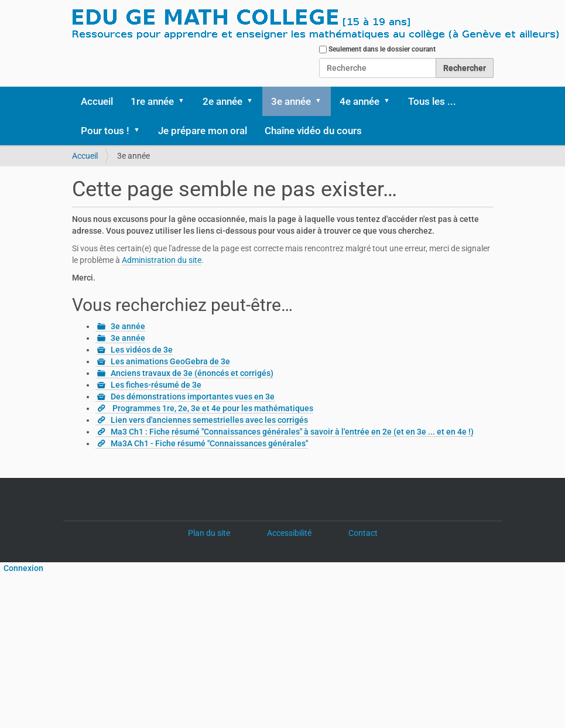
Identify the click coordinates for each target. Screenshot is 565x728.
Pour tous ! (105, 131)
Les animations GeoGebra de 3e (170, 361)
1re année (152, 101)
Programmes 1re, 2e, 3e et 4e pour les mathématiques (212, 408)
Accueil (97, 101)
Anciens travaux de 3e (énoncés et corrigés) (192, 373)
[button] (186, 101)
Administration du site (162, 260)
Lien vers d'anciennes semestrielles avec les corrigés (209, 420)
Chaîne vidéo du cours (313, 131)
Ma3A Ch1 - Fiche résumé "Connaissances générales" (209, 443)
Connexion (22, 568)
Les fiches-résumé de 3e (156, 385)
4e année (359, 101)
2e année (222, 101)
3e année (291, 101)
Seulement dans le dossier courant (382, 49)
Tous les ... (432, 101)
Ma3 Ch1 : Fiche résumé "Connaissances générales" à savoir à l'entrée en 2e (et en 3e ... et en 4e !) (292, 432)
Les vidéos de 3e (142, 350)
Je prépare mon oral (203, 131)
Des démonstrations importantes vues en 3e (193, 397)
